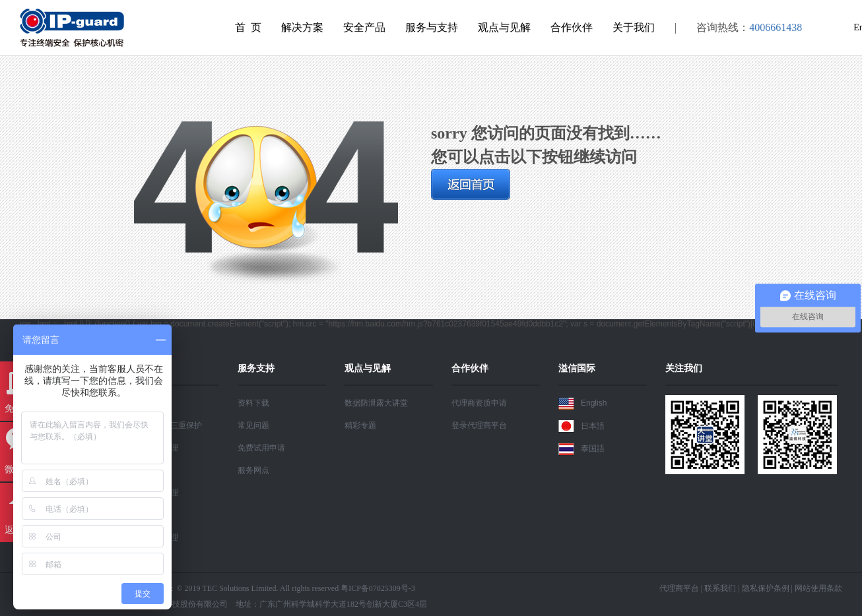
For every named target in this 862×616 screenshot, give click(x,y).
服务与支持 (432, 27)
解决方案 (302, 27)
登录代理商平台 (479, 425)
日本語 (581, 426)
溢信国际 (577, 368)
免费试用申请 (261, 448)
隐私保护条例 (766, 588)
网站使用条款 (818, 588)
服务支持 (256, 368)
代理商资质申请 (479, 403)
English (582, 404)
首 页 (248, 27)
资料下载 (253, 403)
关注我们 (684, 368)
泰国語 (581, 449)
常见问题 (253, 425)
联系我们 (720, 588)
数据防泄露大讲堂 (376, 403)
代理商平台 (679, 588)
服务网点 (253, 470)
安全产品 (364, 27)
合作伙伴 (572, 27)
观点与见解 (504, 27)
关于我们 (634, 27)
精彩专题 (360, 425)
